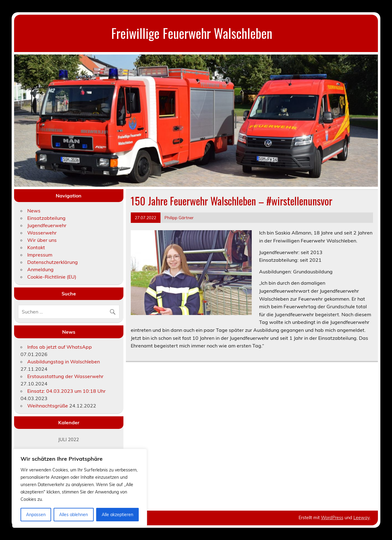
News (34, 211)
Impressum (40, 255)
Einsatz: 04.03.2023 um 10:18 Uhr (66, 391)
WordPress (332, 518)
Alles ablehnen (73, 515)
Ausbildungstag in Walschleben (64, 362)
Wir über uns (42, 240)
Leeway (362, 518)
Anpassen (36, 515)
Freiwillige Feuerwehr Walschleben (192, 33)
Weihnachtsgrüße (48, 406)
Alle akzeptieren (117, 515)
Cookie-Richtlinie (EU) (52, 277)
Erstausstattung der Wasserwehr (65, 376)
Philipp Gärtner (179, 217)
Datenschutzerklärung (53, 262)
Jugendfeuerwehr (47, 225)
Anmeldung (40, 269)
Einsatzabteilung (46, 218)
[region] (80, 488)
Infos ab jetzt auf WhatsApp (60, 347)
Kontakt (36, 247)
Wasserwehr (42, 233)
